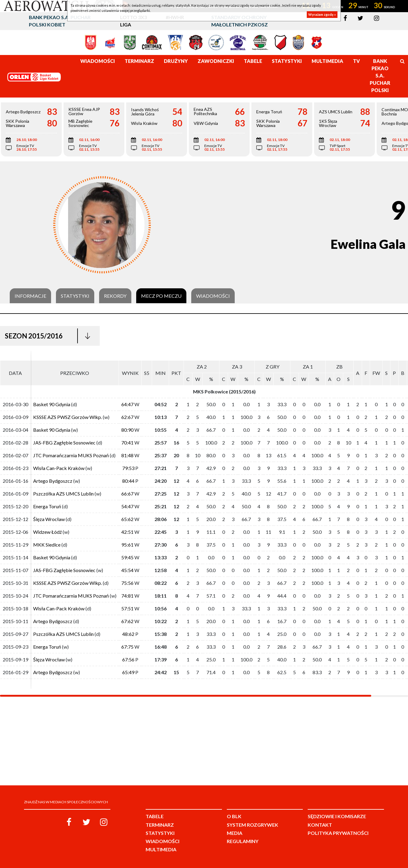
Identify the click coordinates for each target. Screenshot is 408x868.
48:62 (128, 634)
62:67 (127, 417)
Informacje (30, 296)
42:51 (127, 532)
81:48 (127, 455)
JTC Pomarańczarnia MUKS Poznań (71, 455)
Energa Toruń (47, 506)
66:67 (127, 494)
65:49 (128, 672)
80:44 (128, 481)
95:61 (127, 545)
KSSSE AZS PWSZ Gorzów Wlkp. (67, 417)
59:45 (127, 557)
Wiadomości (213, 296)
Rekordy (115, 296)
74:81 (127, 596)
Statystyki (75, 296)
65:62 (127, 519)
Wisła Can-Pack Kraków (59, 468)
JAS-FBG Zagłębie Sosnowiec (64, 443)
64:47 (127, 404)
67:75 (127, 647)
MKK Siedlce (47, 545)
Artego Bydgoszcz (53, 481)
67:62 (127, 621)
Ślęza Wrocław (49, 519)
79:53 (128, 468)
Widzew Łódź (47, 532)
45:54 (127, 570)
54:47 (127, 506)
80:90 (127, 430)
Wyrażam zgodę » (322, 14)
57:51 (127, 608)
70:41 (127, 443)
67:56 (128, 659)
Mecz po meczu (161, 296)
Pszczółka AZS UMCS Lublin (63, 494)
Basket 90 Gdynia (52, 404)
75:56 (127, 583)
